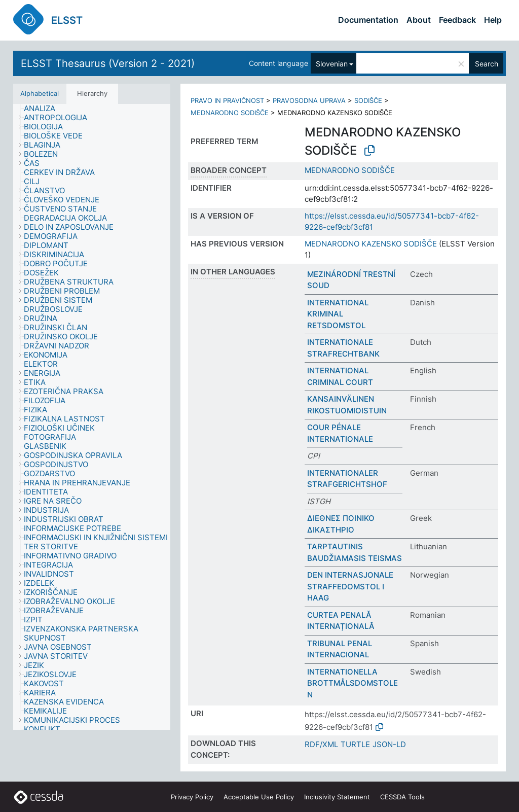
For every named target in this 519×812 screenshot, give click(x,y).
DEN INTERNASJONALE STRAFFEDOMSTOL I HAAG (350, 586)
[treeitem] (44, 109)
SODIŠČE (368, 100)
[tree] (92, 417)
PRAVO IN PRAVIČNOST (227, 100)
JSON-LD (389, 744)
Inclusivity (337, 797)
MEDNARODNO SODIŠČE (230, 113)
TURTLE (355, 744)
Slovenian (332, 64)
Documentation (368, 20)
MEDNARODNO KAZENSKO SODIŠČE (371, 244)
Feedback (457, 20)
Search (487, 64)
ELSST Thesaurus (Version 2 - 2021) (108, 63)
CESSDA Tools (402, 797)
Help (493, 20)
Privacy (192, 797)
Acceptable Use (259, 797)
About (419, 20)
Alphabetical (40, 93)
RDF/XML (321, 744)
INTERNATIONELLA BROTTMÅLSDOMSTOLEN (353, 683)
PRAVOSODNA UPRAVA (309, 100)
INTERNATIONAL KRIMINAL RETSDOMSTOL (338, 314)
